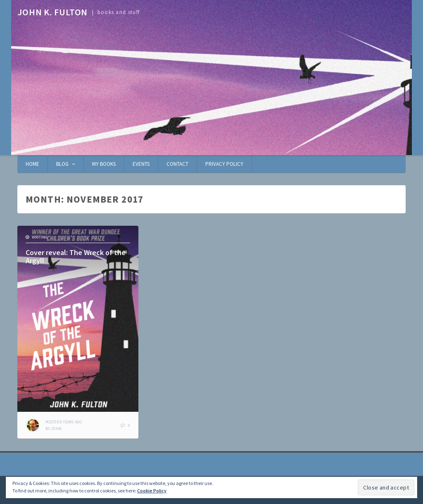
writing (40, 237)
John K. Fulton (52, 12)
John (56, 429)
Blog (62, 164)
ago (64, 422)
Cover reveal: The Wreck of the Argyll (76, 257)
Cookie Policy (152, 491)
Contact (177, 164)
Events (141, 164)
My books (104, 164)
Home (32, 164)
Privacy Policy (224, 164)
